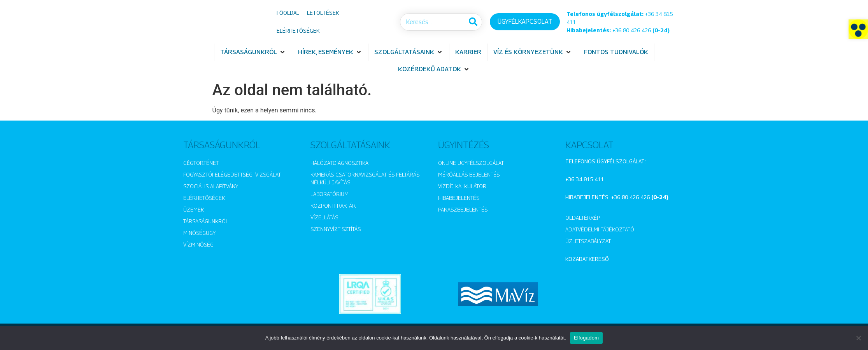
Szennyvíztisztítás (336, 229)
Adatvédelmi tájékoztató (600, 229)
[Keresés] (473, 22)
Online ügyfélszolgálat (471, 163)
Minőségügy (199, 233)
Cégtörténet (201, 163)
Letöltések (323, 13)
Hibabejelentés (459, 198)
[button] (858, 29)
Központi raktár (333, 206)
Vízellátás (324, 217)
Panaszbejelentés (463, 209)
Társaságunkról (206, 221)
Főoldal (288, 13)
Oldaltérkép (583, 218)
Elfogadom (586, 338)
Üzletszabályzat (588, 241)
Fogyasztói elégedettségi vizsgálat (232, 174)
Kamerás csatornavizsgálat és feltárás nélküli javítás (365, 178)
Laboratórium (330, 194)
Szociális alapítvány (211, 186)
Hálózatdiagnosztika (339, 163)
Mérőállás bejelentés (469, 174)
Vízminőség (198, 244)
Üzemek (194, 209)
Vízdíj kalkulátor (462, 186)
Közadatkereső (587, 259)
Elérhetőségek (298, 31)
